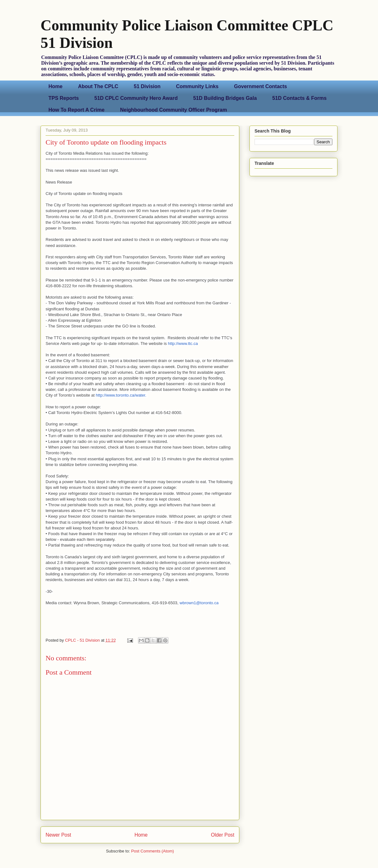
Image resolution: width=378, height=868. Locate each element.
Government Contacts (260, 86)
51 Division (147, 86)
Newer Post (58, 835)
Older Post (223, 835)
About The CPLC (98, 86)
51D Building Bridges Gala (225, 98)
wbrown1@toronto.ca (199, 603)
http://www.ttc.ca (183, 343)
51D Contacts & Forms (299, 98)
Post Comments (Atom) (152, 851)
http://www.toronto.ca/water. (122, 395)
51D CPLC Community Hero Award (136, 98)
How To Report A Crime (76, 110)
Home (55, 86)
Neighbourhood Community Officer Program (173, 110)
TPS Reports (64, 98)
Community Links (197, 86)
